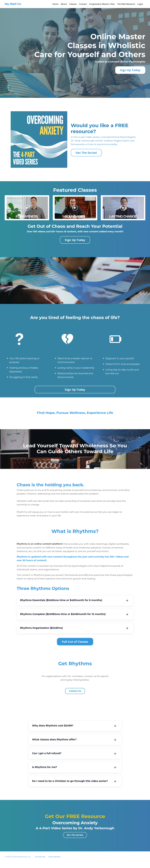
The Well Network (126, 4)
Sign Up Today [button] (130, 70)
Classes (73, 4)
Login (140, 4)
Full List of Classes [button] (75, 645)
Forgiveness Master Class (102, 4)
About (63, 4)
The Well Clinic (40, 863)
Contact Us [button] (75, 695)
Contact (83, 4)
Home (55, 4)
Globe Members (54, 863)
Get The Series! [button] (86, 153)
